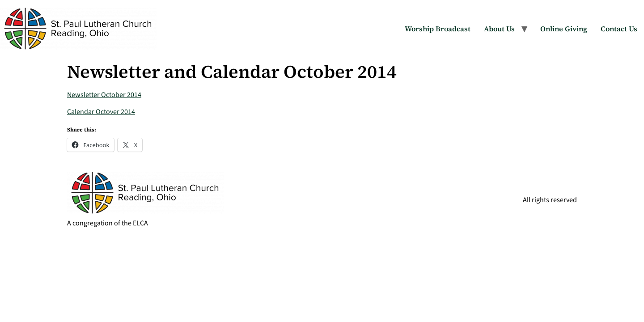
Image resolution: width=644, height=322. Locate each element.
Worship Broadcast (438, 29)
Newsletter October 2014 (104, 95)
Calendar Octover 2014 (101, 112)
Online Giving (564, 29)
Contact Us (619, 29)
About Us (499, 29)
